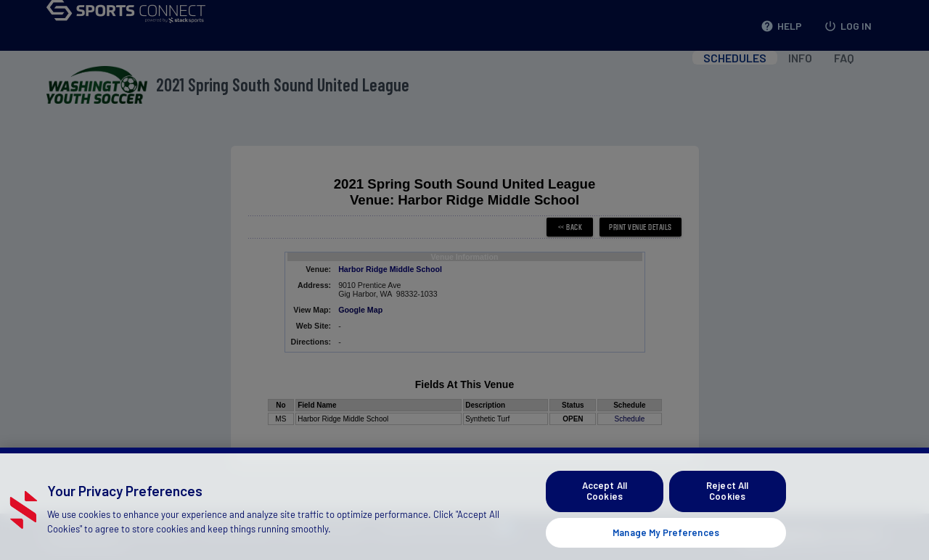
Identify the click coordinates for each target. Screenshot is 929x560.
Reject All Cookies (727, 507)
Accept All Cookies (605, 507)
